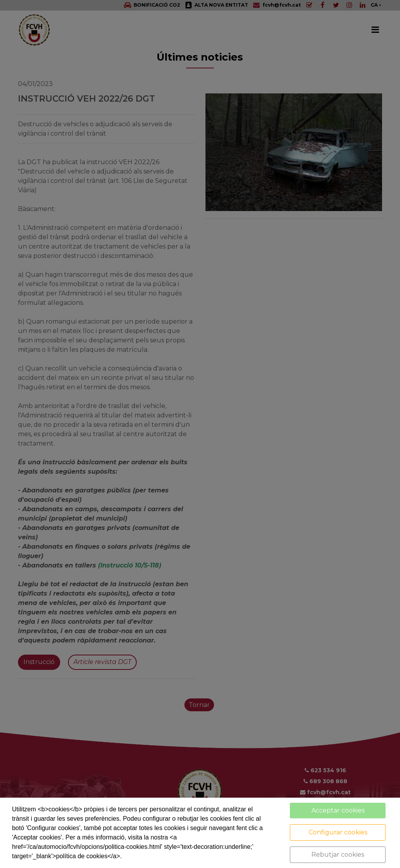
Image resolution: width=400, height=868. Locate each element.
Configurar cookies (338, 832)
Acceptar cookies (338, 810)
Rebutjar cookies (338, 855)
